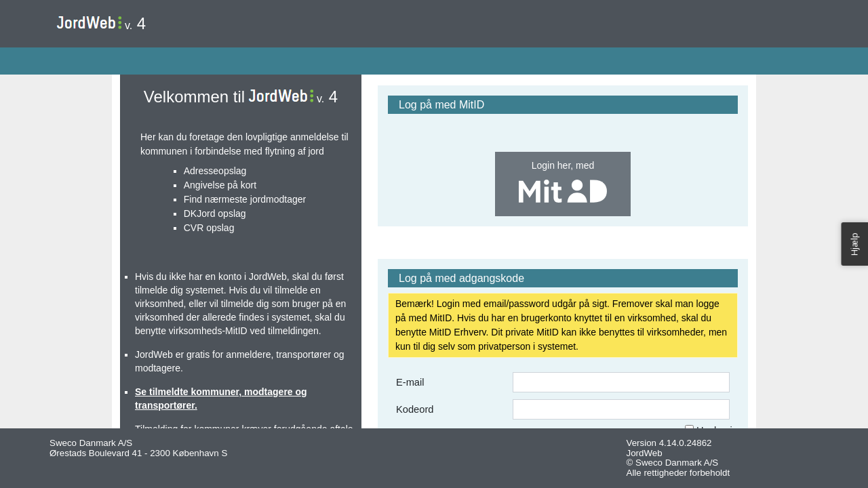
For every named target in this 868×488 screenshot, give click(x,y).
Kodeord (415, 409)
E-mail (410, 382)
